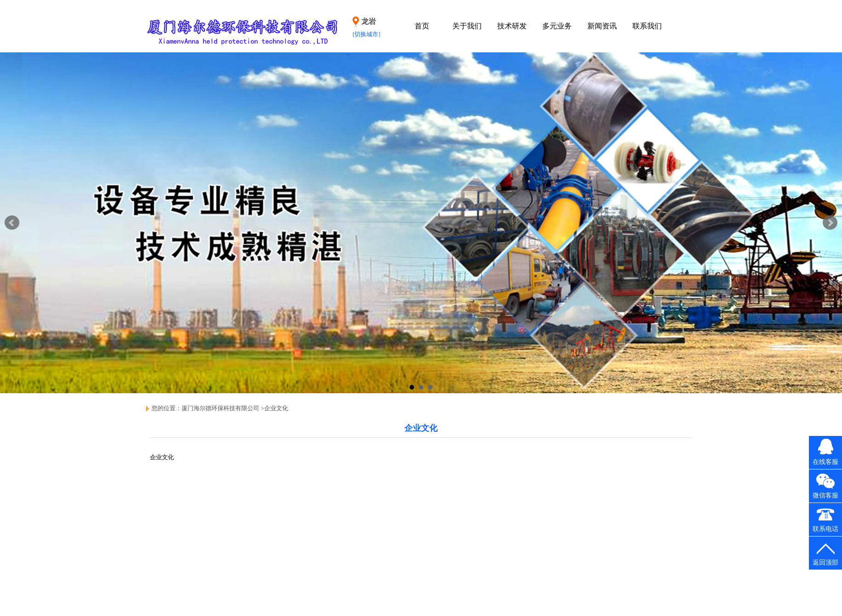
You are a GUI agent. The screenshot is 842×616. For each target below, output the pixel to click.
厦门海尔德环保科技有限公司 (220, 408)
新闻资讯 (602, 26)
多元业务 (557, 26)
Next (830, 223)
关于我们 (467, 26)
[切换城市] (367, 34)
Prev (12, 223)
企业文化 (276, 408)
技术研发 (512, 26)
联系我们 (647, 26)
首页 (422, 26)
